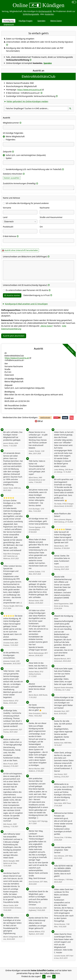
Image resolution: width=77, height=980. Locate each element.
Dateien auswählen (12, 178)
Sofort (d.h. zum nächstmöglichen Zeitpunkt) (26, 155)
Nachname (45, 208)
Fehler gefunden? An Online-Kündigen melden (27, 101)
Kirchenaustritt (45, 11)
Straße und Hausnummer (51, 217)
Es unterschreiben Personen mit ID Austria (27, 290)
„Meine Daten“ (47, 326)
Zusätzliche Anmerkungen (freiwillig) (19, 183)
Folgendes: (11, 140)
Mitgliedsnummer (11, 123)
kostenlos (49, 14)
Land (5, 217)
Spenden (41, 21)
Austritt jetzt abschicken (14, 336)
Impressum (9, 24)
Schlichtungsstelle (31, 14)
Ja (44, 977)
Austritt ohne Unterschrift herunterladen (21, 250)
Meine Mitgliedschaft (15, 136)
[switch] (74, 2)
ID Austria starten (12, 295)
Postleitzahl (8, 227)
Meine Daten (56, 21)
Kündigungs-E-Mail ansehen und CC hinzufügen (26, 304)
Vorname (7, 208)
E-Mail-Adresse (10, 236)
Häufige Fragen (26, 21)
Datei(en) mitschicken (13, 174)
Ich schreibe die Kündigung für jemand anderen (27, 203)
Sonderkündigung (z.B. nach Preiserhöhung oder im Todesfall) (34, 169)
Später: (9, 158)
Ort (41, 227)
